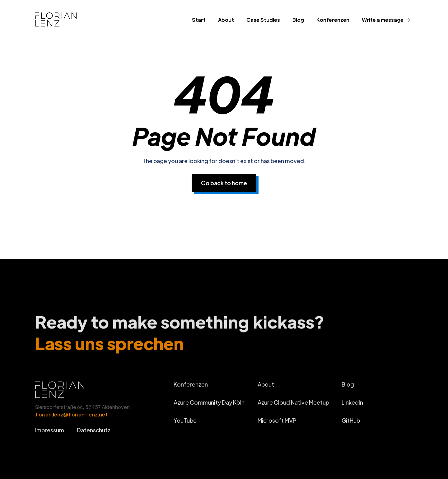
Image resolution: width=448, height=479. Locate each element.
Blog (298, 20)
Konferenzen (333, 20)
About (226, 20)
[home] (67, 21)
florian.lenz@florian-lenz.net (71, 418)
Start (199, 20)
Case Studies (263, 20)
